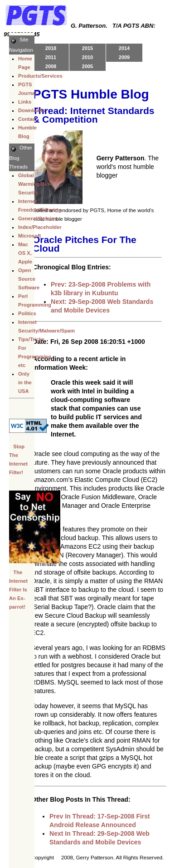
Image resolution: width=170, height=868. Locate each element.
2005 (87, 66)
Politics (27, 313)
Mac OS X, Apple (25, 253)
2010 (87, 57)
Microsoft (29, 236)
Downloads (32, 110)
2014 (124, 48)
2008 (51, 66)
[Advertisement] (54, 671)
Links (25, 102)
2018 (51, 48)
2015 (87, 48)
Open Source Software (29, 279)
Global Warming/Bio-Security (34, 184)
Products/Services (40, 76)
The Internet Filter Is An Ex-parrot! (18, 590)
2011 (51, 57)
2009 (124, 57)
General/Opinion (38, 218)
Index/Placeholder (40, 227)
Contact (28, 119)
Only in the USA (25, 382)
